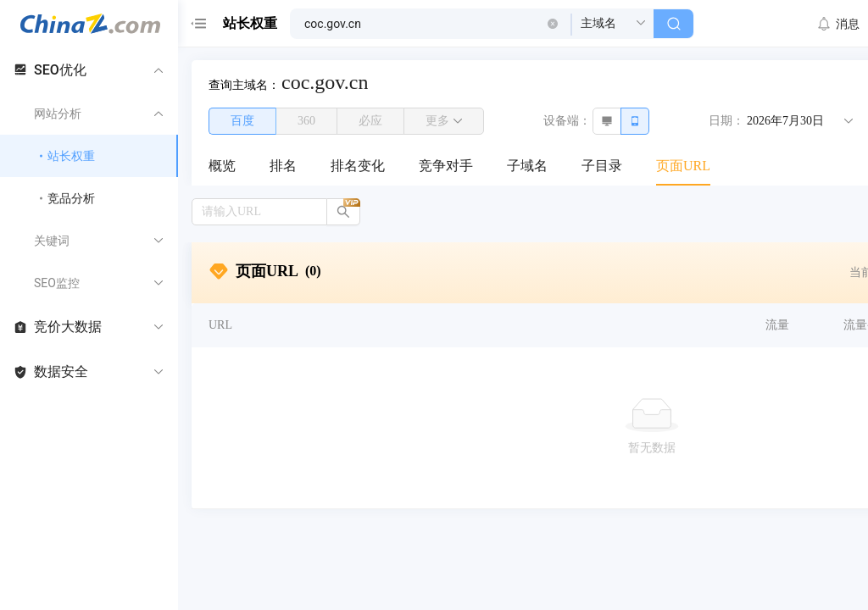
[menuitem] (222, 167)
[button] (553, 24)
